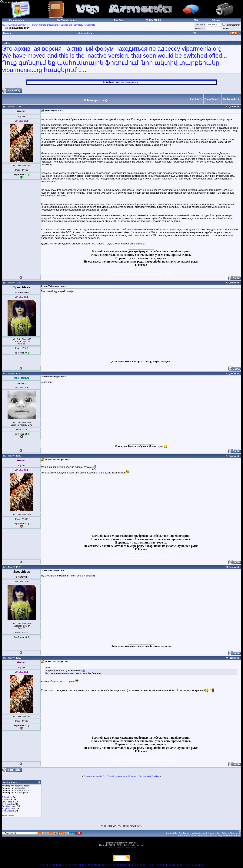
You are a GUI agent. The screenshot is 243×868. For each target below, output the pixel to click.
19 (83, 865)
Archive (216, 833)
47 (164, 865)
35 (129, 865)
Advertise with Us (202, 833)
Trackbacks (7, 806)
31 (118, 865)
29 (112, 865)
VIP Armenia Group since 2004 (122, 847)
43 (152, 865)
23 (95, 865)
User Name (200, 24)
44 (155, 865)
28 (109, 865)
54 (184, 865)
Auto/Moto (90, 25)
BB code (6, 797)
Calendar (216, 20)
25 (100, 865)
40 (144, 865)
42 (149, 865)
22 (92, 865)
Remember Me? (231, 25)
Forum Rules (8, 815)
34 (126, 865)
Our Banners (185, 833)
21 (89, 865)
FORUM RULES (153, 20)
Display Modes (230, 99)
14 (69, 865)
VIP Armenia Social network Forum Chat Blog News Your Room (209, 835)
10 (57, 865)
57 (193, 865)
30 (115, 865)
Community (85, 33)
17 (77, 865)
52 (178, 865)
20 (86, 865)
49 (170, 865)
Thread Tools (211, 99)
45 (158, 865)
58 (196, 865)
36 (132, 865)
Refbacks (6, 811)
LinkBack (195, 99)
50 (173, 865)
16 (74, 865)
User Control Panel (11, 2)
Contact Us (171, 833)
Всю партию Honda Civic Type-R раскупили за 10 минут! (110, 776)
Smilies (5, 799)
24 (98, 865)
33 (124, 865)
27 (106, 865)
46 (161, 865)
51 (175, 865)
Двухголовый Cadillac (149, 776)
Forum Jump (16, 20)
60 (201, 865)
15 (72, 865)
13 (66, 865)
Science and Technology (72, 25)
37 (135, 865)
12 (63, 865)
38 (138, 865)
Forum (34, 25)
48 (167, 865)
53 (181, 865)
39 (141, 865)
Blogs (7, 33)
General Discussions (49, 25)
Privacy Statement (231, 833)
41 (147, 865)
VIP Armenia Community (17, 25)
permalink (235, 107)
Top (239, 831)
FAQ (196, 20)
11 (60, 865)
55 (187, 865)
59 (199, 865)
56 (190, 865)
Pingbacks (7, 808)
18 (80, 865)
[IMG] (5, 802)
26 (103, 865)
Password (199, 28)
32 (121, 865)
